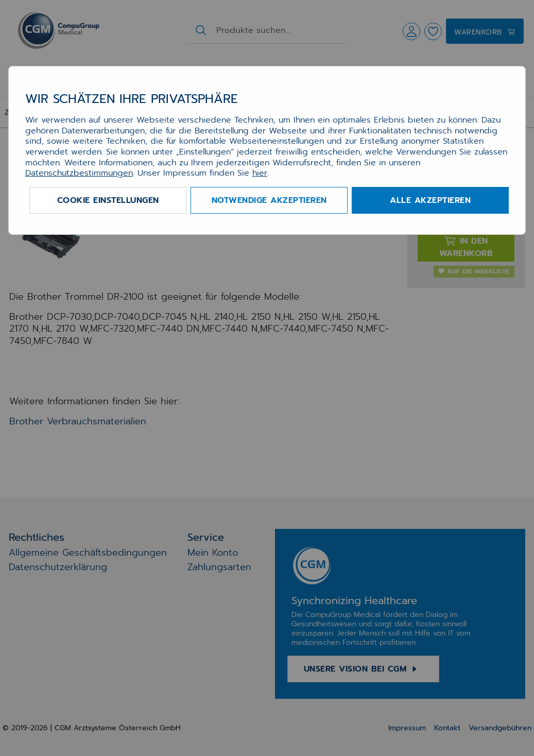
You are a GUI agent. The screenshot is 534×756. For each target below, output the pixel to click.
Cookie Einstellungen (108, 200)
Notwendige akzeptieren (269, 200)
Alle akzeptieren (430, 200)
